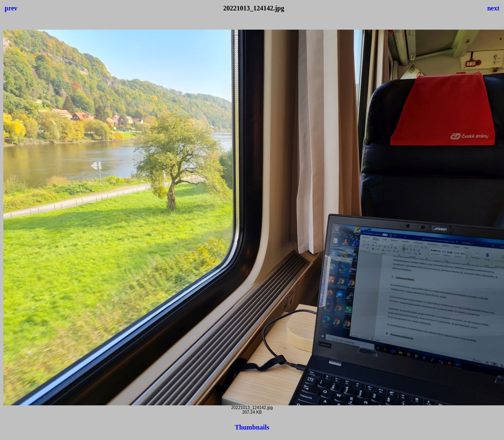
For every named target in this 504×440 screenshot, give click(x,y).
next (493, 8)
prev (11, 8)
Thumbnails (252, 427)
